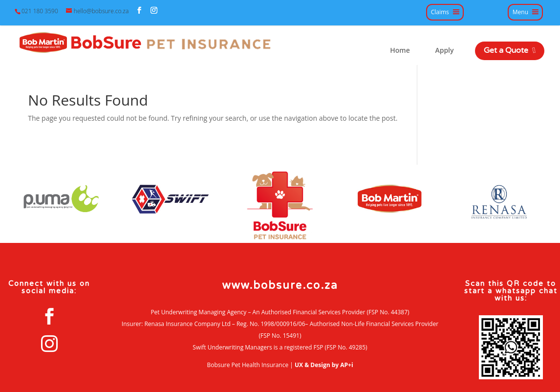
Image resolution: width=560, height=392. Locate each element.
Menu (520, 13)
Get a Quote (510, 50)
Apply (444, 50)
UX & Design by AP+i (324, 365)
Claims (440, 13)
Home (400, 50)
